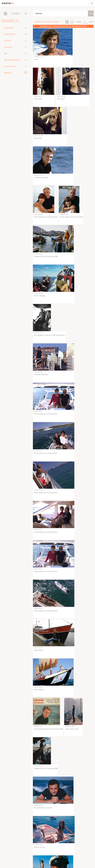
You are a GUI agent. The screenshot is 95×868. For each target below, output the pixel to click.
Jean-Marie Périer (10, 21)
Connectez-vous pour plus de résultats (63, 26)
